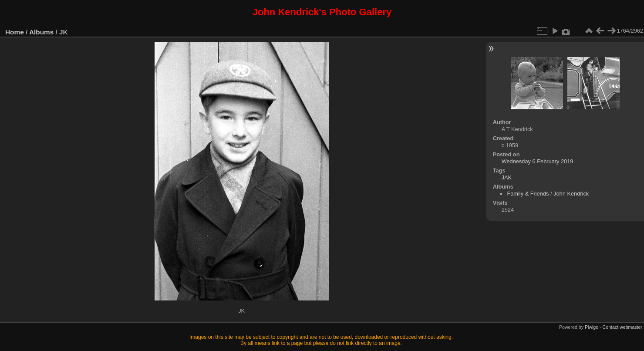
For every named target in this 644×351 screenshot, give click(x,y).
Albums (41, 32)
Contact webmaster (622, 327)
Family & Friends (528, 194)
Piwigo (592, 327)
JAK (507, 177)
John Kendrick (571, 194)
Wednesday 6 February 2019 (538, 161)
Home (15, 32)
